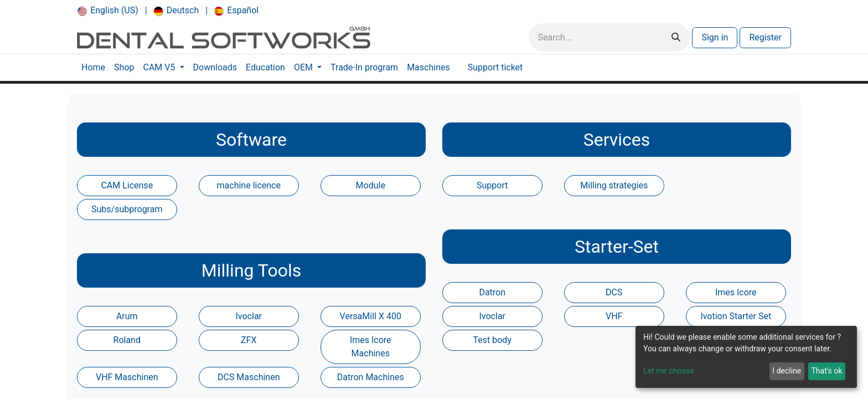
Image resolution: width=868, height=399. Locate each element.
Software (251, 140)
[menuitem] (108, 11)
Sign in (715, 37)
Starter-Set (617, 247)
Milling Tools (251, 270)
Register (765, 37)
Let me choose (669, 371)
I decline (787, 371)
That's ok (826, 371)
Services (617, 140)
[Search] (676, 37)
